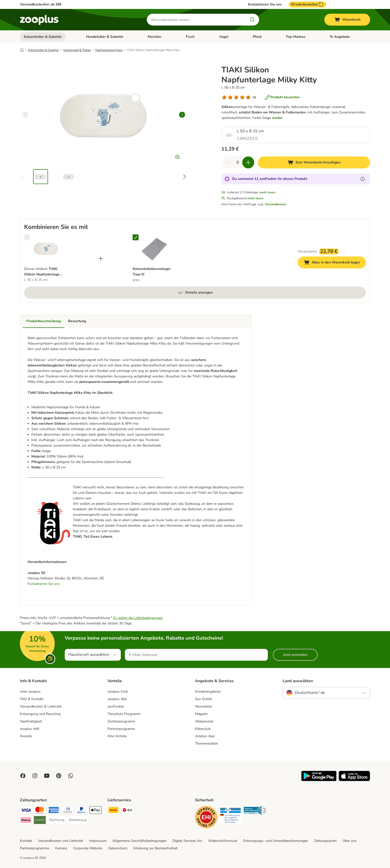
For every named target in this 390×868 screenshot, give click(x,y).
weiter (277, 118)
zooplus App (205, 736)
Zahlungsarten (325, 841)
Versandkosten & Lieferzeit (41, 706)
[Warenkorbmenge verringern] (227, 162)
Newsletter (204, 706)
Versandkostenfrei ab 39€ (41, 4)
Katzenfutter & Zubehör (43, 37)
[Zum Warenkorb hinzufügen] (314, 162)
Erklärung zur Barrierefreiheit (155, 848)
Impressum (98, 841)
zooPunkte (116, 706)
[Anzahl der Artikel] (238, 162)
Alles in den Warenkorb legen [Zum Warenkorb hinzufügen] (335, 263)
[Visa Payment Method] (26, 811)
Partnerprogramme (35, 848)
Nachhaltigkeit (31, 721)
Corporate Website (88, 848)
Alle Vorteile (117, 736)
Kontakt (26, 841)
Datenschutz (118, 848)
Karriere (61, 848)
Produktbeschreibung (44, 321)
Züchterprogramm (121, 721)
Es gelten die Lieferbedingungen (138, 618)
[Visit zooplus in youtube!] (47, 776)
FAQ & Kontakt (32, 699)
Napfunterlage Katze (109, 50)
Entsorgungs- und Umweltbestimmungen (276, 841)
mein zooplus (30, 691)
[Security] (206, 818)
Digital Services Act (187, 841)
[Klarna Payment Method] (26, 821)
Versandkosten (275, 204)
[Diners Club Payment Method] (68, 811)
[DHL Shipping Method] (113, 811)
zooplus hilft (30, 729)
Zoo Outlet (203, 699)
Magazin (201, 714)
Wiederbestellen (307, 4)
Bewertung (77, 321)
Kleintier (155, 37)
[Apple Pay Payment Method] (96, 811)
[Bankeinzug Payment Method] (78, 820)
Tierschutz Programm (124, 714)
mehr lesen (267, 192)
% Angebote (340, 37)
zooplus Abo (117, 699)
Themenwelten (207, 743)
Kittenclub (203, 729)
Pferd (257, 37)
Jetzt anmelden (295, 655)
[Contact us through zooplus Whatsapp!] (71, 776)
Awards (26, 736)
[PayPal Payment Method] (82, 811)
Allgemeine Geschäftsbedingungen (139, 841)
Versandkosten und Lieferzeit (61, 841)
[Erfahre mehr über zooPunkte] (363, 179)
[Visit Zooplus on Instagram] (35, 776)
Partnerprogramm (121, 729)
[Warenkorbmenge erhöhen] (248, 162)
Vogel (224, 37)
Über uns (350, 841)
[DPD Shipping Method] (127, 811)
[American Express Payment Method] (54, 811)
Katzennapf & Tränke (77, 50)
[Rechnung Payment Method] (57, 820)
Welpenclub (204, 721)
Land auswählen (298, 681)
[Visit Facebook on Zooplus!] (23, 776)
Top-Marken (296, 37)
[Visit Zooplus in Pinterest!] (59, 776)
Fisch (190, 37)
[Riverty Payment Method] (40, 821)
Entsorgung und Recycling (40, 714)
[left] (25, 115)
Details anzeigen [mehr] (195, 293)
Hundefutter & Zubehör (105, 37)
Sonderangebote (208, 691)
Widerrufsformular (223, 841)
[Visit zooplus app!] (319, 780)
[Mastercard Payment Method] (40, 811)
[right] (182, 115)
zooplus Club (118, 691)
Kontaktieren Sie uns (265, 4)
